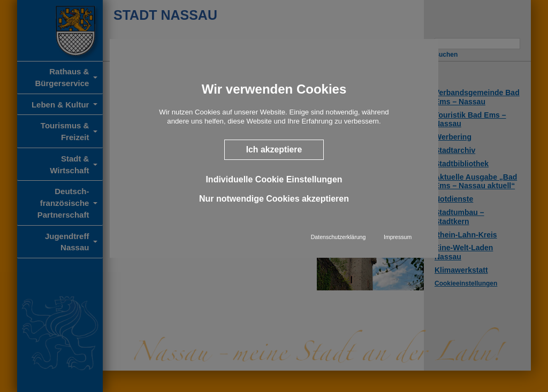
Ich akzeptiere (274, 149)
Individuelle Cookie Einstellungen (274, 179)
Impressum (398, 237)
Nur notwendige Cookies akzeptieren (274, 199)
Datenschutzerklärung (338, 237)
